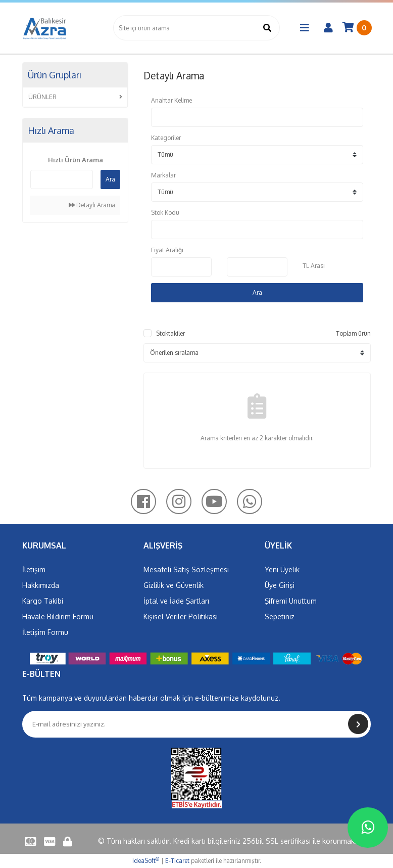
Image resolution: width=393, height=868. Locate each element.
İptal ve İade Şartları (176, 601)
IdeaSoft (146, 860)
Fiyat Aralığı (167, 250)
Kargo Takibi (43, 601)
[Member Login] (328, 28)
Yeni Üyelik (282, 569)
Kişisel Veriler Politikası (181, 616)
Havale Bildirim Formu (58, 616)
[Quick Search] (62, 179)
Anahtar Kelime (171, 100)
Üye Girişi (280, 585)
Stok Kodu (165, 213)
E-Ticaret (177, 861)
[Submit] (358, 724)
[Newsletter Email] (197, 724)
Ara (110, 179)
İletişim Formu (45, 632)
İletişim (34, 569)
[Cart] (357, 28)
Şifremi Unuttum (291, 601)
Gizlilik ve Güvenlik (174, 585)
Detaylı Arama (92, 205)
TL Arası (314, 266)
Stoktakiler (170, 333)
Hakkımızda (41, 585)
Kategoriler (166, 138)
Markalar (163, 175)
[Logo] (45, 28)
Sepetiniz (280, 616)
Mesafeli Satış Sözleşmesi (186, 569)
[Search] (197, 28)
